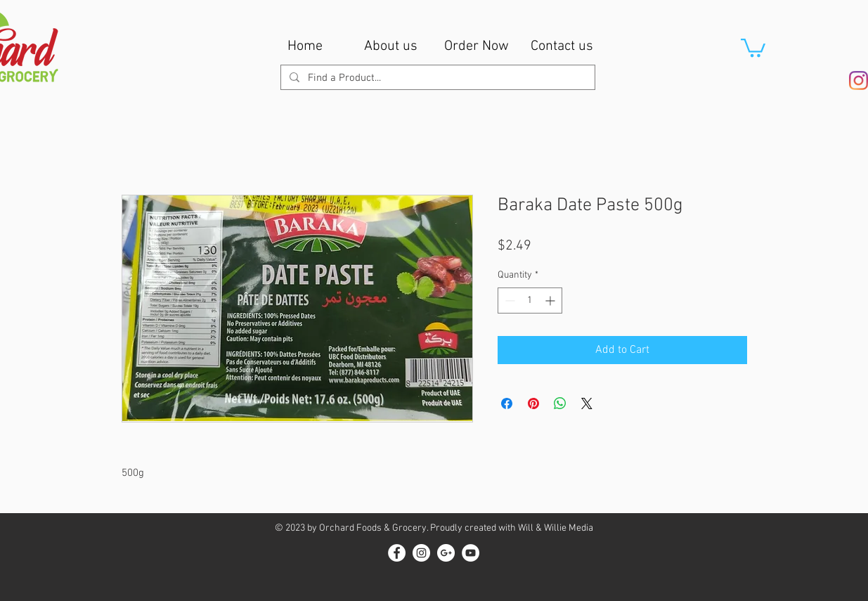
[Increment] (551, 300)
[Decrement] (509, 300)
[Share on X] (587, 403)
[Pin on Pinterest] (533, 403)
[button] (753, 47)
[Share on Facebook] (507, 403)
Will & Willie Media (556, 528)
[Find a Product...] (436, 78)
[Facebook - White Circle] (397, 553)
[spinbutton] (530, 300)
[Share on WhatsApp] (560, 403)
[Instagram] (859, 80)
